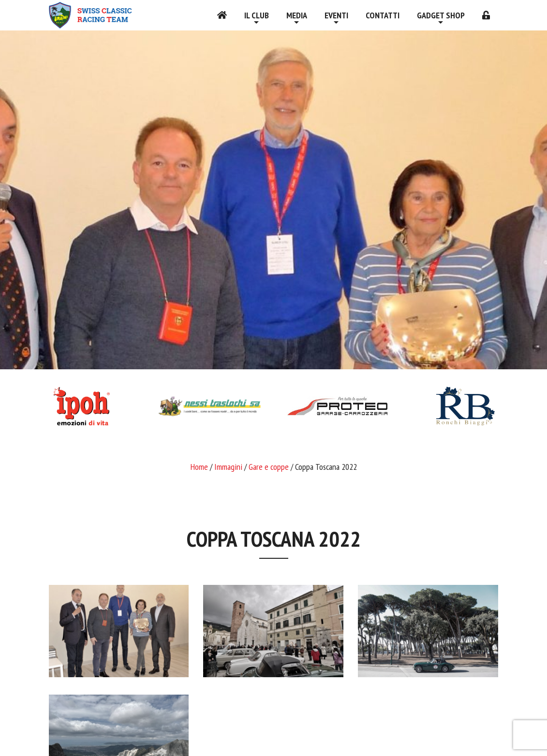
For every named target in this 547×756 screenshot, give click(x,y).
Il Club (257, 15)
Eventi (336, 15)
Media (297, 15)
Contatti (383, 15)
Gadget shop (441, 15)
